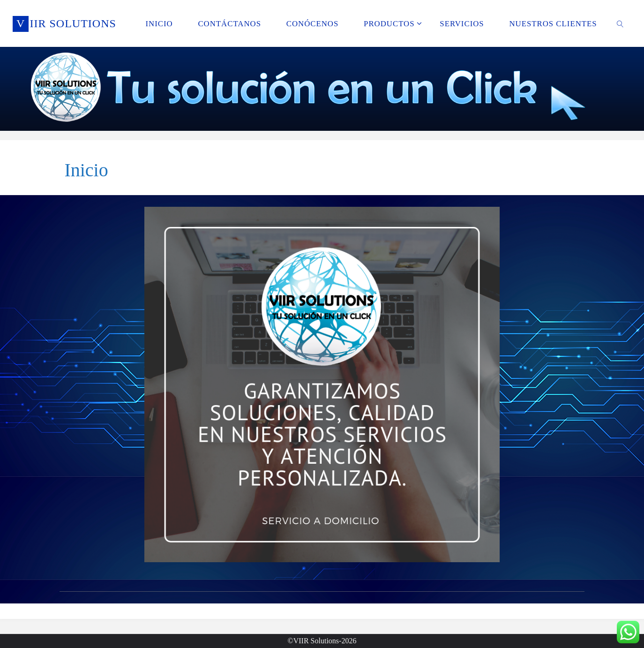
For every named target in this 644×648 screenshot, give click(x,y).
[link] (620, 23)
